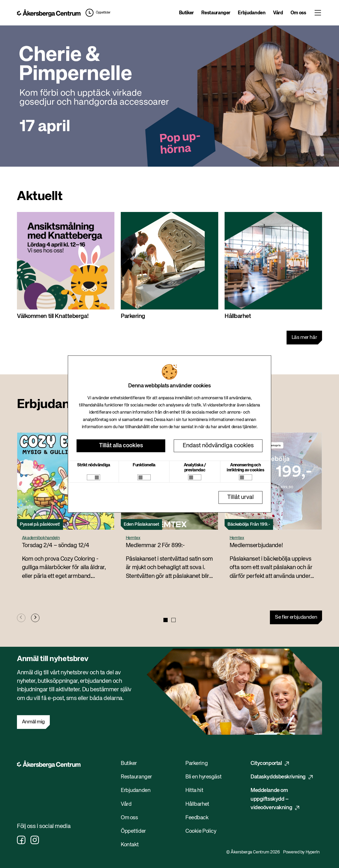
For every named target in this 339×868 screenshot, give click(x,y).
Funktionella (144, 465)
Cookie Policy (201, 831)
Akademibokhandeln (41, 538)
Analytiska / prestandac (195, 468)
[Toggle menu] (318, 13)
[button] (97, 13)
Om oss (298, 13)
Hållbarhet (197, 804)
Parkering (197, 763)
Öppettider (103, 13)
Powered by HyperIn (301, 852)
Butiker (186, 13)
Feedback (197, 818)
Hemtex (133, 538)
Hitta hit (194, 790)
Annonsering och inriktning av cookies (245, 468)
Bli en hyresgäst (203, 777)
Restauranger (216, 13)
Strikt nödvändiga (94, 465)
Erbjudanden (252, 13)
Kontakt (130, 845)
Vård (278, 13)
